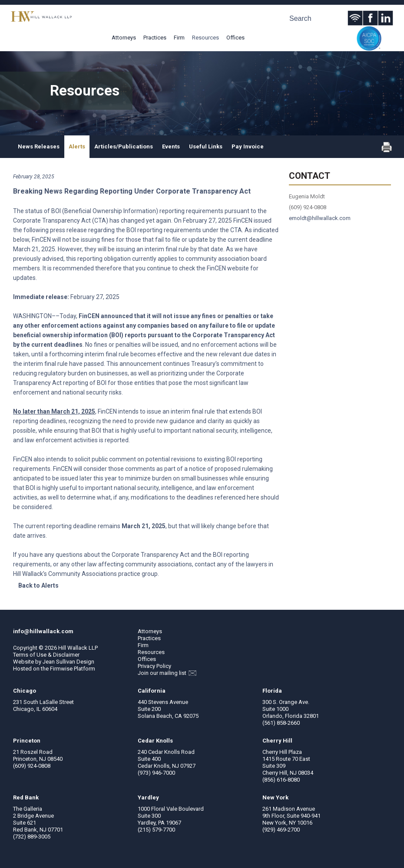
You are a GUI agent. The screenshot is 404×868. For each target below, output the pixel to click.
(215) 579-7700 (156, 830)
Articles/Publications (124, 146)
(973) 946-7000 (156, 773)
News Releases (39, 146)
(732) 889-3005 (32, 837)
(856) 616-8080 (281, 780)
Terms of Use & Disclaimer (46, 655)
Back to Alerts (38, 585)
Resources (205, 38)
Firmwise (61, 669)
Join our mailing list (167, 673)
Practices (155, 38)
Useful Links (206, 146)
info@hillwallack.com (43, 631)
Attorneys (124, 38)
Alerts (77, 146)
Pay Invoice (248, 146)
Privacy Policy (154, 666)
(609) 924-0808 (32, 766)
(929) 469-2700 (281, 830)
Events (171, 146)
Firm (179, 38)
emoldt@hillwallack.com (320, 218)
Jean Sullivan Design (68, 662)
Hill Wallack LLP (78, 648)
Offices (235, 38)
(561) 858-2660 (281, 723)
